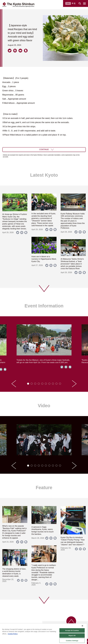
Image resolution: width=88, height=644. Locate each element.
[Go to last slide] (14, 384)
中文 (74, 3)
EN (68, 3)
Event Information (44, 306)
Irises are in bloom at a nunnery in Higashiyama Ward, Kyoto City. (44, 259)
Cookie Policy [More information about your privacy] (13, 634)
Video (44, 406)
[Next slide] (74, 384)
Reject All (72, 636)
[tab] (28, 384)
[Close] (82, 626)
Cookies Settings (72, 641)
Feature (44, 488)
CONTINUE (44, 150)
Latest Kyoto (44, 175)
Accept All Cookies (72, 630)
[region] (43, 634)
